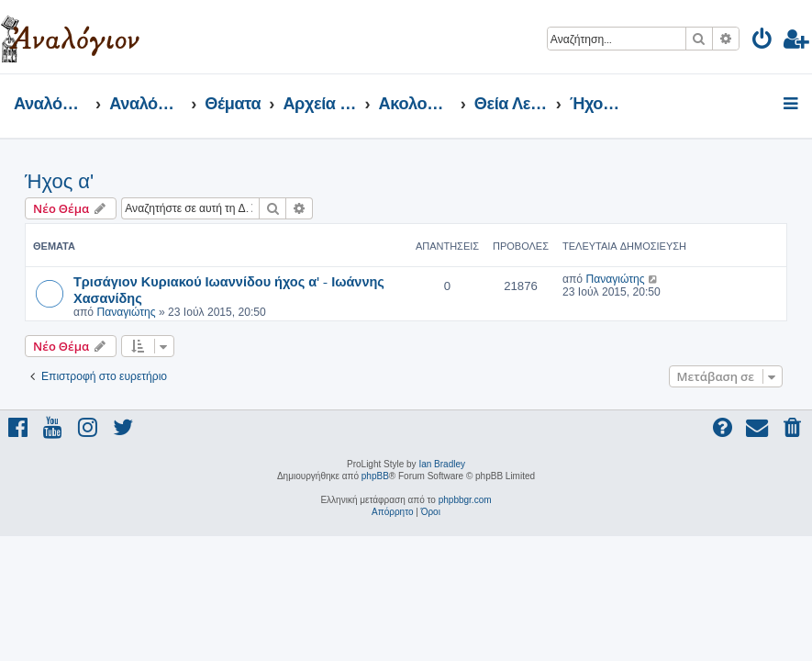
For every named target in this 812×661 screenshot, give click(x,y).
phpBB (375, 476)
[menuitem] (763, 42)
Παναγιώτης (126, 312)
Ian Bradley (442, 464)
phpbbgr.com (465, 500)
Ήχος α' (59, 181)
